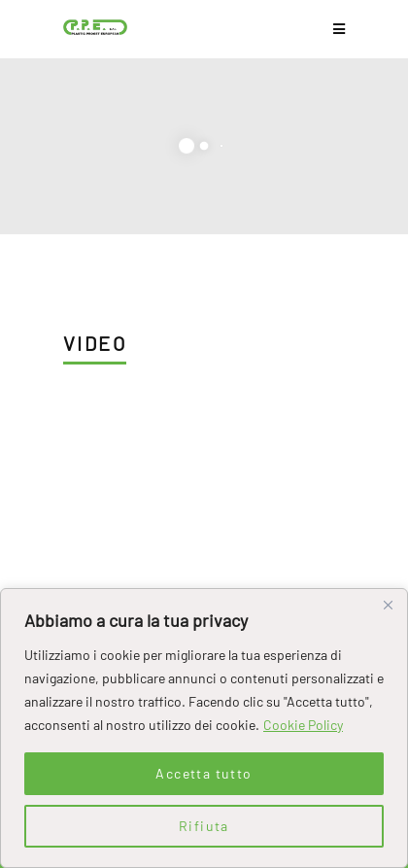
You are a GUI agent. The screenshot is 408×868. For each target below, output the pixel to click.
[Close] (388, 605)
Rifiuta (204, 826)
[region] (204, 728)
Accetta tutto (204, 773)
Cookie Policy (303, 725)
